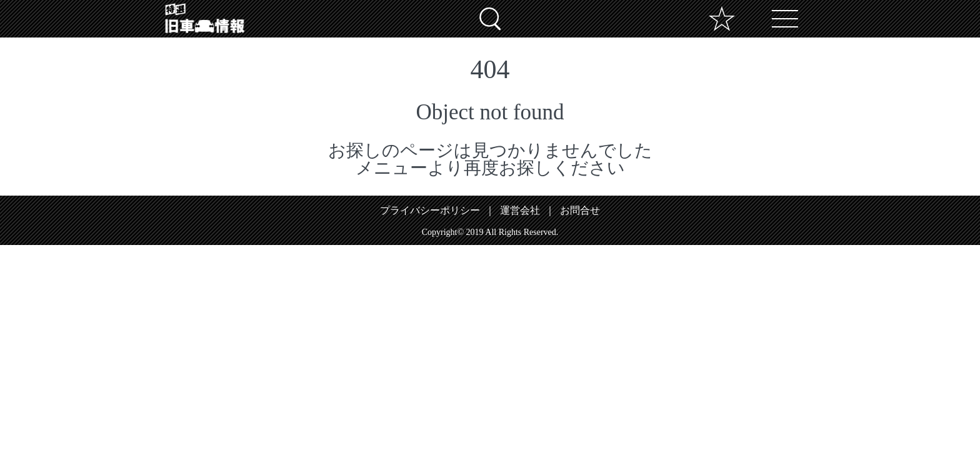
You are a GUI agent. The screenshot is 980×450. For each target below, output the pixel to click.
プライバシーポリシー (430, 210)
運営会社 (520, 210)
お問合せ (580, 210)
